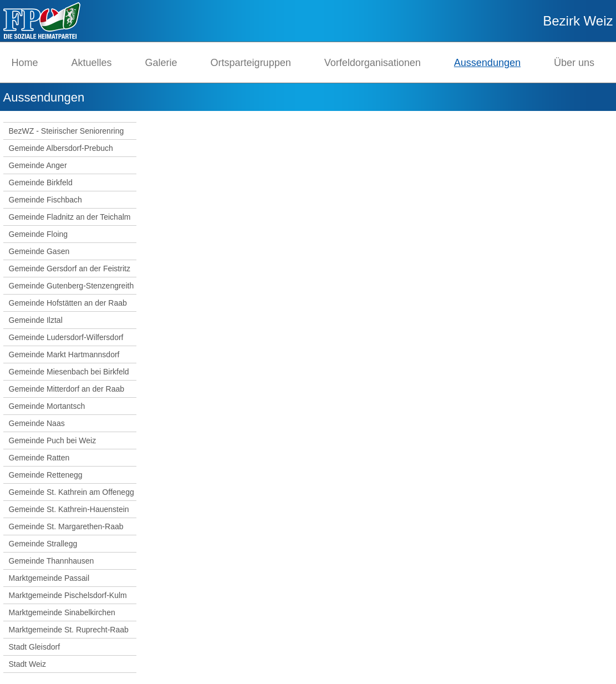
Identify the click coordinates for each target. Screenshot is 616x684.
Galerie (161, 63)
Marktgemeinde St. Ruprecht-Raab (69, 630)
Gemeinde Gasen (39, 251)
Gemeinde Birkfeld (41, 183)
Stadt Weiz (27, 664)
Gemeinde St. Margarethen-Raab (66, 526)
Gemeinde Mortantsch (47, 406)
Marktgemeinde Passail (49, 578)
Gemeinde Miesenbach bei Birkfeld (69, 372)
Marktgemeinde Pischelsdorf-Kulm (68, 595)
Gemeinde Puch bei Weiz (53, 440)
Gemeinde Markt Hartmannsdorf (64, 354)
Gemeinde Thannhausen (52, 561)
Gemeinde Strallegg (43, 544)
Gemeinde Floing (39, 234)
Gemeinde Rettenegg (46, 475)
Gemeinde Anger (38, 165)
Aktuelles (92, 63)
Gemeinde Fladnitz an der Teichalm (70, 217)
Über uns (574, 63)
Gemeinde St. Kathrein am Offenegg (72, 492)
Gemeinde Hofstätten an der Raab (68, 303)
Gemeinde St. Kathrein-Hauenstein (69, 509)
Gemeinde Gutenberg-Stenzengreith (72, 286)
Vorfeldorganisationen (373, 63)
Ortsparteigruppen (251, 63)
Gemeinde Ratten (39, 458)
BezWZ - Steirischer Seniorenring (67, 131)
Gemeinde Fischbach (45, 200)
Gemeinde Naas (37, 423)
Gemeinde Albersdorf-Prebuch (61, 148)
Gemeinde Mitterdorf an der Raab (67, 389)
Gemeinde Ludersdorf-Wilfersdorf (66, 337)
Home (25, 63)
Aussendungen (487, 63)
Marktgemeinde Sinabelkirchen (62, 612)
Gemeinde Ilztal (36, 320)
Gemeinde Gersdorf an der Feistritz (70, 268)
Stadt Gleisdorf (35, 647)
